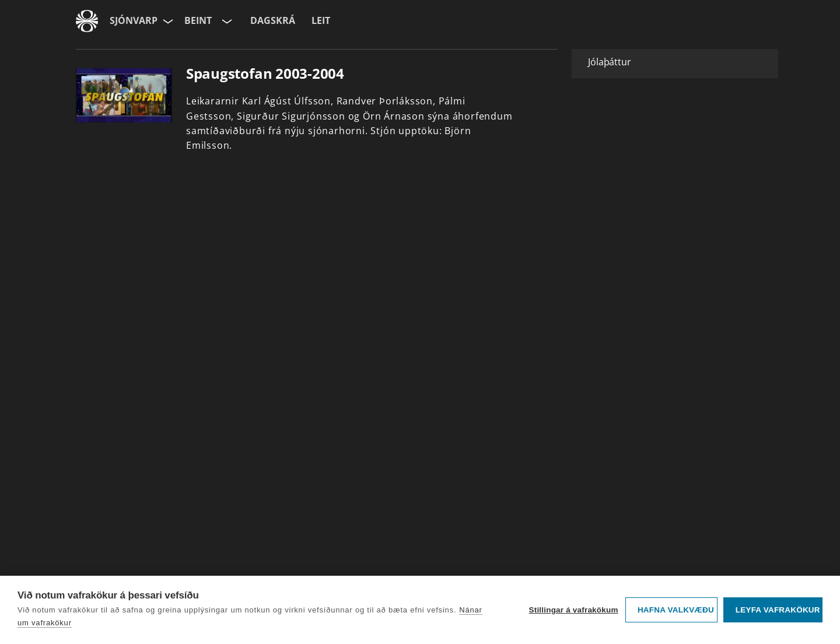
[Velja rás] (226, 21)
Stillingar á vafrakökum (573, 610)
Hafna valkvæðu (676, 610)
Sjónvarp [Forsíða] (134, 20)
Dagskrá (273, 20)
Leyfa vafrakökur (778, 610)
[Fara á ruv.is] (87, 21)
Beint (198, 20)
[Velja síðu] (167, 21)
